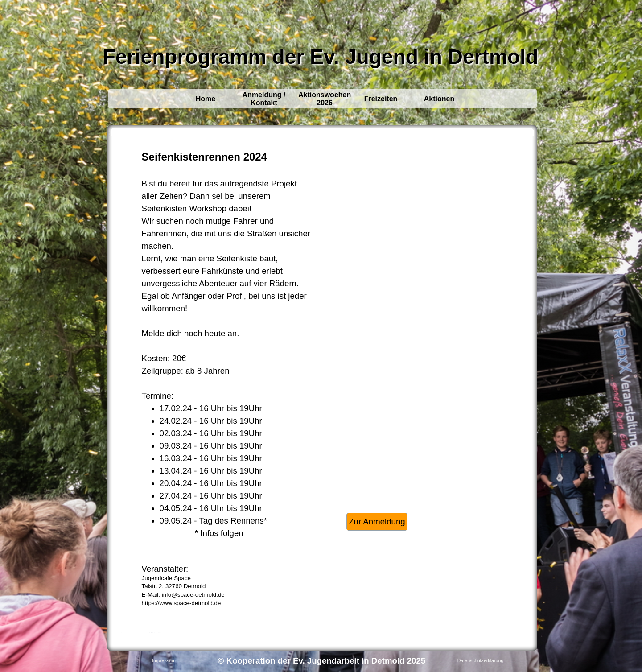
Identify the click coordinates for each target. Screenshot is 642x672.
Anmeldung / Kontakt (264, 99)
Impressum (164, 660)
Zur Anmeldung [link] (377, 522)
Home (206, 99)
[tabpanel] (227, 384)
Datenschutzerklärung (481, 660)
